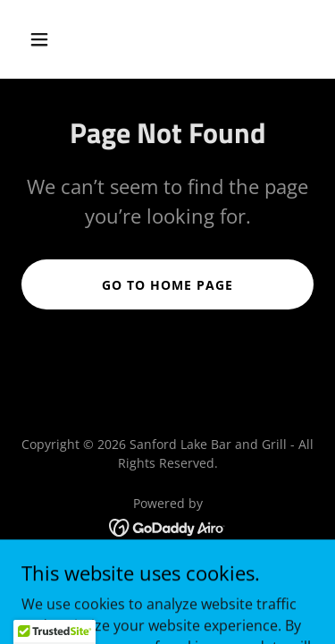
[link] (167, 526)
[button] (55, 39)
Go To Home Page (167, 285)
